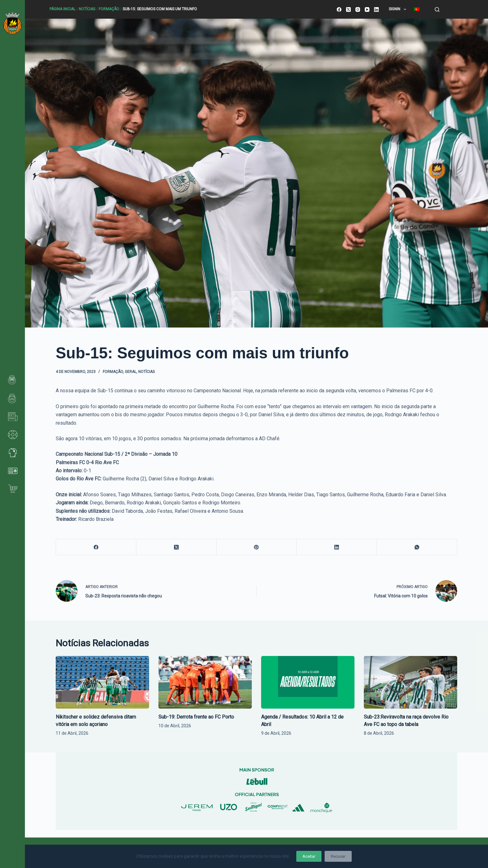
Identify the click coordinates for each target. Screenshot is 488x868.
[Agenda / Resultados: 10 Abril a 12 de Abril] (308, 682)
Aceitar (309, 856)
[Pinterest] (257, 547)
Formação (109, 9)
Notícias (87, 9)
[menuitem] (417, 9)
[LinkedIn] (376, 9)
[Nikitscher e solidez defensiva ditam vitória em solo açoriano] (102, 682)
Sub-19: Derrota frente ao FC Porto (196, 717)
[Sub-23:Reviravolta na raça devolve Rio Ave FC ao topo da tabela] (411, 682)
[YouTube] (367, 9)
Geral (131, 372)
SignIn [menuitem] (399, 9)
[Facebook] (339, 9)
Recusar (338, 856)
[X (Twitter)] (348, 9)
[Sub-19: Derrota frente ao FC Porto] (205, 682)
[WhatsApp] (417, 547)
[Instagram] (358, 9)
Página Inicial (62, 9)
